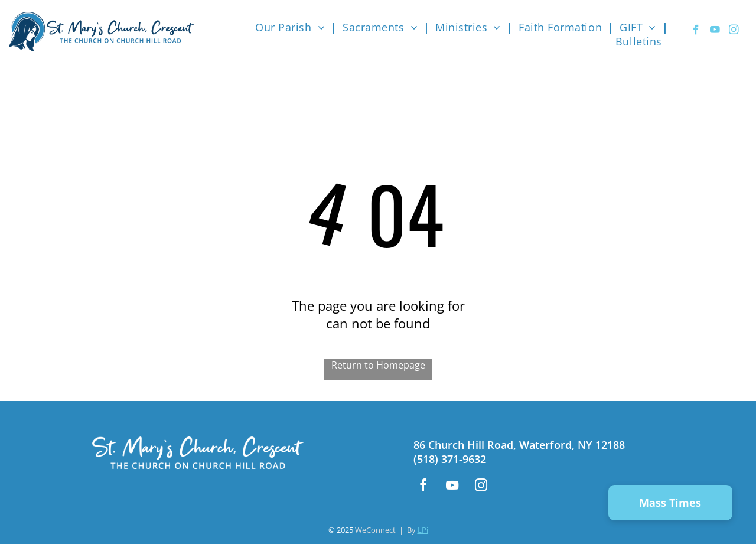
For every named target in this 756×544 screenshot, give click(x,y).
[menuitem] (293, 27)
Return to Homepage (378, 365)
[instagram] (734, 31)
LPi (423, 530)
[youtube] (715, 31)
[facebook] (696, 31)
